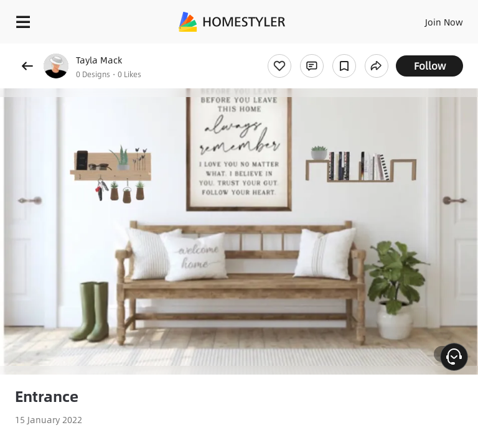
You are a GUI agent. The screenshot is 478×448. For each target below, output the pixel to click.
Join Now (444, 22)
